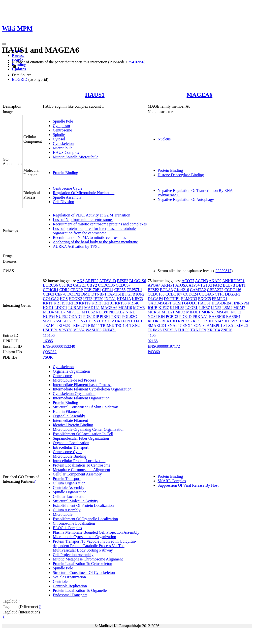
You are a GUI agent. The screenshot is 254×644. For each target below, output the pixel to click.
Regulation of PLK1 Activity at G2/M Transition (92, 215)
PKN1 (116, 317)
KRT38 (121, 303)
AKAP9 (215, 281)
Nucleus (164, 139)
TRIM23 (63, 325)
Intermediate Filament (70, 420)
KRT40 (133, 303)
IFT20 (98, 299)
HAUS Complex (66, 152)
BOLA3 (166, 290)
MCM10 (125, 308)
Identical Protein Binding (73, 425)
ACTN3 (202, 281)
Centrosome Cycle (68, 188)
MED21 (168, 312)
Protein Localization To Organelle (80, 590)
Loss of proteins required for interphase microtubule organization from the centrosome (94, 231)
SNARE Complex (172, 481)
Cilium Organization (69, 483)
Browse (18, 56)
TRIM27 (78, 325)
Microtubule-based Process (74, 380)
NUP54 (49, 317)
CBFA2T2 (215, 290)
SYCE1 (87, 321)
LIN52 (216, 308)
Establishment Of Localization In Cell (83, 434)
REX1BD (169, 321)
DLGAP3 (233, 294)
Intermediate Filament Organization (81, 398)
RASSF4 (233, 317)
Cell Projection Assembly (73, 555)
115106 (49, 335)
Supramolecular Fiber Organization (81, 438)
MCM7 (239, 308)
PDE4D (186, 317)
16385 (48, 341)
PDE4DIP (91, 317)
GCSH (178, 303)
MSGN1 (223, 312)
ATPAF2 (215, 285)
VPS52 (79, 330)
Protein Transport (67, 479)
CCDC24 (191, 294)
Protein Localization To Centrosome (82, 465)
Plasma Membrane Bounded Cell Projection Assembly (96, 532)
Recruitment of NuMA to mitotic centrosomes (89, 237)
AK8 (80, 281)
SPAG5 (49, 321)
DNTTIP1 (172, 299)
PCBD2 (172, 317)
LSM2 (227, 308)
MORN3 (208, 312)
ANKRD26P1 (233, 281)
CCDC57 (123, 285)
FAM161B (116, 294)
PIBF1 (105, 317)
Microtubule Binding (70, 456)
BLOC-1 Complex (68, 528)
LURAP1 (76, 308)
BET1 (241, 285)
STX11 (74, 321)
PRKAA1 (200, 317)
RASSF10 (217, 317)
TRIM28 (155, 330)
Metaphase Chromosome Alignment (81, 470)
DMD (86, 294)
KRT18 (72, 303)
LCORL (192, 308)
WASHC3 (94, 330)
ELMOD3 (189, 299)
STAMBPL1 (212, 325)
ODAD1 (75, 317)
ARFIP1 (168, 285)
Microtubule (63, 148)
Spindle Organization (70, 492)
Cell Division (63, 202)
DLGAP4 (155, 299)
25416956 (136, 62)
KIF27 (164, 308)
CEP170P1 (92, 290)
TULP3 (184, 330)
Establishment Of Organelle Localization (85, 519)
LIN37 (205, 308)
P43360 (154, 352)
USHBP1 (50, 330)
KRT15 (59, 303)
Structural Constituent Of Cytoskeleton (84, 573)
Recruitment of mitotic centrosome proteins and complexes (100, 224)
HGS (64, 299)
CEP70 (61, 294)
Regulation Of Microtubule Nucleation (84, 193)
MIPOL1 (74, 312)
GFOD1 (190, 303)
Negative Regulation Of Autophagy (186, 199)
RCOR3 (154, 321)
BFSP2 (123, 281)
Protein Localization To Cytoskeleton (82, 564)
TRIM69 (107, 325)
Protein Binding (65, 173)
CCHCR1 (51, 290)
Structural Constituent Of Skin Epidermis (86, 407)
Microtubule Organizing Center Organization (89, 429)
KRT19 (85, 303)
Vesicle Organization (69, 577)
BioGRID (20, 79)
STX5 (228, 325)
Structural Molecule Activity (76, 501)
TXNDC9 (198, 330)
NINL (130, 312)
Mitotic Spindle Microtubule (76, 157)
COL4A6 (206, 294)
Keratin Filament (66, 411)
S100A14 (214, 321)
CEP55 (120, 290)
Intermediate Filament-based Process (82, 385)
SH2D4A (243, 321)
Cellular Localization (70, 496)
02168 (153, 341)
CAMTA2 (198, 290)
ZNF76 (226, 330)
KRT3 (96, 303)
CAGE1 (80, 285)
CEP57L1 (134, 290)
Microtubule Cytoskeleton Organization (84, 537)
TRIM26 (241, 325)
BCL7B (229, 285)
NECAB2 (117, 312)
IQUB (152, 308)
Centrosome (62, 130)
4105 (152, 335)
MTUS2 (88, 312)
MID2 (180, 312)
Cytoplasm (61, 126)
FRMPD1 (220, 299)
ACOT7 (188, 281)
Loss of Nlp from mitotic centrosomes (83, 220)
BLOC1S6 (138, 281)
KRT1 (48, 303)
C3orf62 (65, 285)
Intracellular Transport (71, 447)
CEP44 (108, 290)
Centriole (60, 581)
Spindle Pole (63, 121)
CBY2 (92, 285)
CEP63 (48, 294)
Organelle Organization (71, 371)
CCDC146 (233, 290)
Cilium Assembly (67, 510)
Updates (19, 69)
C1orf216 (181, 290)
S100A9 (229, 321)
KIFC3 (137, 299)
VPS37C (65, 330)
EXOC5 (205, 299)
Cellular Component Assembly (77, 474)
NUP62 (62, 317)
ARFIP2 (92, 281)
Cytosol (59, 139)
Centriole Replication (70, 586)
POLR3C (129, 317)
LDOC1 (61, 308)
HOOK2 (75, 299)
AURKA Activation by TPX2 (76, 246)
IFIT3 (88, 299)
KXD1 (48, 308)
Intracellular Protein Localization (79, 461)
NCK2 (236, 312)
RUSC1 (199, 321)
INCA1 (110, 299)
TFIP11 (127, 321)
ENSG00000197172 (164, 346)
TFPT (138, 321)
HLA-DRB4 (221, 303)
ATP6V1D (108, 281)
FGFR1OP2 (135, 294)
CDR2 (64, 290)
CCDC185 (156, 294)
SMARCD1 (157, 325)
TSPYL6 (170, 330)
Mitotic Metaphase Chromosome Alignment (88, 559)
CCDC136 (106, 285)
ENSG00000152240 (59, 346)
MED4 (48, 312)
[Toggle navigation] (4, 44)
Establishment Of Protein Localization (83, 505)
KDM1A (124, 299)
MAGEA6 (199, 95)
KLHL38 (177, 308)
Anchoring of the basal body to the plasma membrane (95, 242)
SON (197, 325)
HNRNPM (241, 303)
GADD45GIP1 (159, 303)
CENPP (77, 290)
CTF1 (219, 294)
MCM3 (139, 308)
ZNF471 (109, 330)
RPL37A (185, 321)
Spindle (59, 135)
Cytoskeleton (63, 144)
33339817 (223, 271)
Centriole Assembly (69, 488)
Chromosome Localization (74, 523)
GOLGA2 (51, 299)
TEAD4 (113, 321)
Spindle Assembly (67, 197)
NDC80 (102, 312)
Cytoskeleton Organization (74, 394)
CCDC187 (174, 294)
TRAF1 (49, 325)
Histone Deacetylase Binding (181, 175)
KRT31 (108, 303)
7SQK (48, 357)
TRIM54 (93, 325)
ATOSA (182, 285)
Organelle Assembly (69, 416)
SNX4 (188, 325)
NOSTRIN (156, 317)
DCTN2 (74, 294)
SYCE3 (100, 321)
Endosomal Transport (70, 595)
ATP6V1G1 (198, 285)
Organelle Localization (71, 443)
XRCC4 (214, 330)
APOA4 (154, 285)
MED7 (60, 312)
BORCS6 (50, 285)
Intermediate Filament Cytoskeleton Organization (92, 389)
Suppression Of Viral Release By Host (188, 485)
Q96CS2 (50, 352)
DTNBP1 (99, 294)
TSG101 (122, 325)
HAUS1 (95, 95)
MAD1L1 (92, 308)
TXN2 (135, 325)
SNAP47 (175, 325)
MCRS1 (154, 312)
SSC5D (62, 321)
